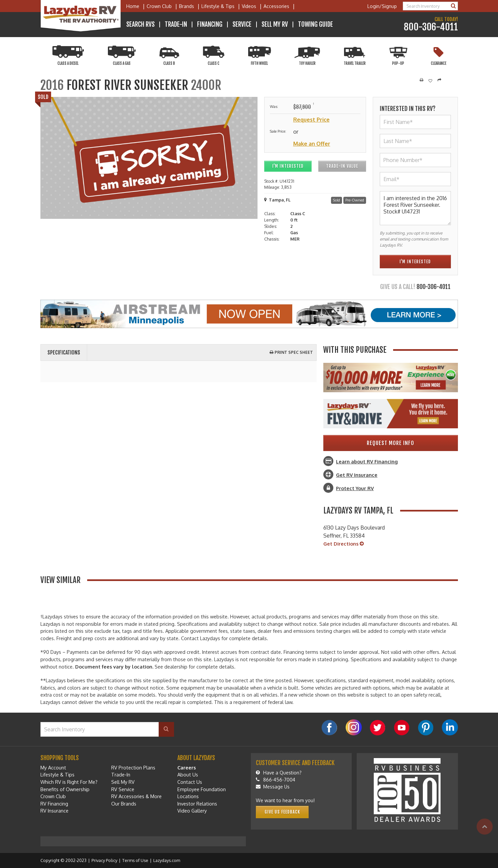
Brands (187, 6)
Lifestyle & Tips (218, 6)
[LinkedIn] (450, 727)
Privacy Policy (104, 860)
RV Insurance (54, 811)
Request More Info (390, 443)
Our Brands (124, 804)
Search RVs (140, 24)
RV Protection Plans (133, 767)
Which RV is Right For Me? (69, 782)
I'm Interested (288, 166)
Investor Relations (197, 804)
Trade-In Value (342, 166)
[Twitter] (378, 728)
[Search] (453, 6)
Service (242, 24)
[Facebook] (330, 728)
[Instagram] (354, 727)
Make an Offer (312, 144)
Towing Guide (315, 24)
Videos (249, 6)
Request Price (311, 120)
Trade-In (176, 24)
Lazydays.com (167, 860)
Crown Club (159, 6)
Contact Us (190, 782)
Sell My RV (275, 24)
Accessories (276, 6)
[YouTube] (402, 728)
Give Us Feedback (282, 812)
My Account (53, 767)
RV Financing (54, 804)
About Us (188, 774)
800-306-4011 (431, 27)
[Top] (485, 827)
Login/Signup (382, 6)
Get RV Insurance (357, 475)
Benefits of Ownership (65, 789)
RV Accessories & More (136, 796)
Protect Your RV (355, 488)
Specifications (64, 352)
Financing (210, 24)
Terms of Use (135, 860)
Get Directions (344, 544)
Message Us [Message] (273, 787)
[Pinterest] (426, 728)
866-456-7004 (276, 780)
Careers (187, 767)
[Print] (422, 80)
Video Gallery (192, 811)
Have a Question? (279, 773)
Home (133, 6)
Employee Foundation (202, 789)
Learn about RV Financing (367, 461)
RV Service (123, 789)
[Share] (439, 80)
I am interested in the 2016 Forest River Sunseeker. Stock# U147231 (415, 208)
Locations (188, 796)
